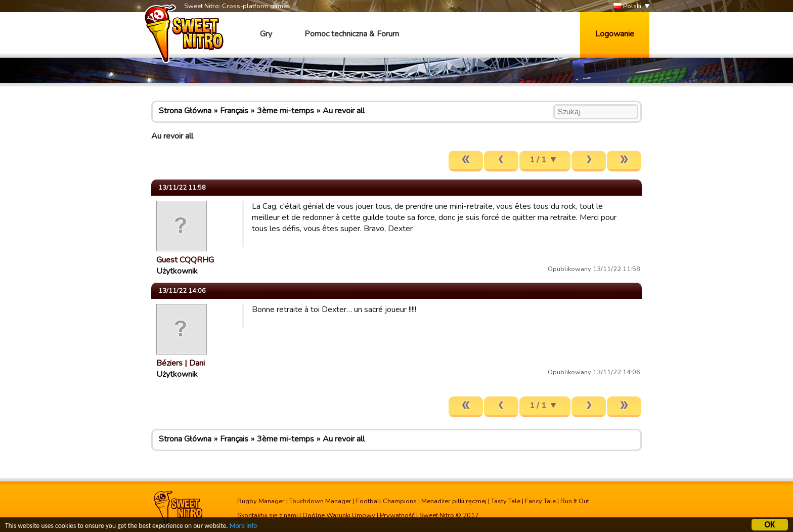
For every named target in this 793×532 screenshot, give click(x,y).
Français (234, 111)
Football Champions (386, 501)
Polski (627, 6)
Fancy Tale (540, 501)
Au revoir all (344, 111)
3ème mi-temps (285, 111)
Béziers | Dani (181, 363)
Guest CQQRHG (185, 260)
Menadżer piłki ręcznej (454, 501)
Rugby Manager (261, 501)
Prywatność (397, 515)
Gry (266, 34)
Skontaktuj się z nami (268, 515)
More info (243, 527)
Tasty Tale (506, 501)
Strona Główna (185, 111)
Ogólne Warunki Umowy (339, 515)
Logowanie (615, 34)
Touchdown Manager (320, 501)
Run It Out (575, 501)
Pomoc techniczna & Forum (352, 34)
